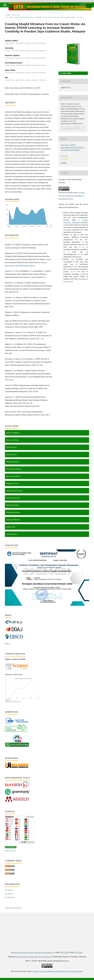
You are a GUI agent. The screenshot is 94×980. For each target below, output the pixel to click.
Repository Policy (13, 505)
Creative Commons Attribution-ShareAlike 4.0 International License (72, 196)
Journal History (12, 534)
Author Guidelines (13, 433)
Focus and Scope (12, 440)
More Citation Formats (72, 128)
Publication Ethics (13, 462)
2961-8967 (79, 952)
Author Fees (11, 527)
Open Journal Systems (13, 907)
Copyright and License (14, 491)
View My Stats (10, 850)
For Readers (9, 890)
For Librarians (10, 897)
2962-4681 (64, 952)
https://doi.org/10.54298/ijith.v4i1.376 (25, 88)
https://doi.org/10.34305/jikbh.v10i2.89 (20, 265)
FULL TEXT (66, 73)
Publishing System (13, 512)
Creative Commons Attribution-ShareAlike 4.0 (76, 222)
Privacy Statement (13, 498)
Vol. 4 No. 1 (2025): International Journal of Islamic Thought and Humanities (40, 17)
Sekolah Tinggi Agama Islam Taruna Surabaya (34, 956)
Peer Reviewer (12, 454)
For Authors (9, 893)
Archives (16, 15)
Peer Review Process (14, 469)
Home (8, 15)
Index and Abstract (13, 520)
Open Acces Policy (13, 476)
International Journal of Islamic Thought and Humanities (32, 952)
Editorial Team (11, 447)
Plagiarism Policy (12, 483)
